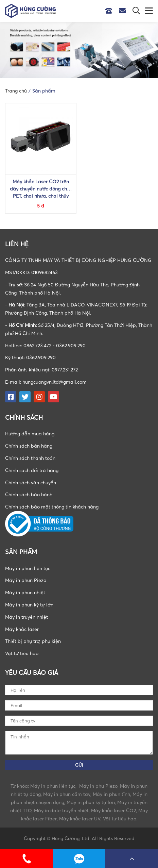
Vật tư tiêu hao (22, 653)
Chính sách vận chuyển (31, 482)
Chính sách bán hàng (29, 446)
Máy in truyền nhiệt (27, 617)
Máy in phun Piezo (26, 580)
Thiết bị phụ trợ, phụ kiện (33, 641)
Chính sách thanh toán (30, 458)
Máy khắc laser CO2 (113, 810)
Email (124, 11)
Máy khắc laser (22, 629)
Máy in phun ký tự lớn (29, 605)
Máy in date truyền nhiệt (61, 810)
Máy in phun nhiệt (25, 592)
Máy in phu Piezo (98, 786)
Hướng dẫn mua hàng (30, 433)
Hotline (110, 11)
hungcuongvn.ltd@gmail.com (55, 382)
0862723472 (79, 859)
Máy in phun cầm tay (67, 794)
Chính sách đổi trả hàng (32, 470)
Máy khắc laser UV (80, 819)
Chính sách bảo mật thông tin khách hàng (52, 507)
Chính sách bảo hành (29, 494)
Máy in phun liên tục (28, 568)
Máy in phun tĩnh (111, 794)
